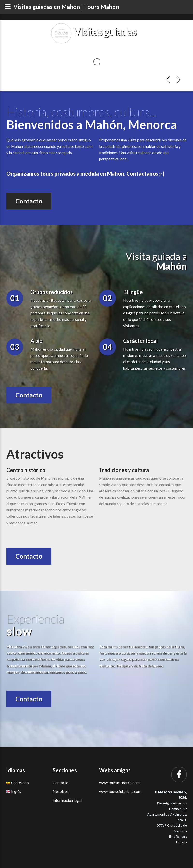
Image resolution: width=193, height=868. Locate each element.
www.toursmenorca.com (119, 783)
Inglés (14, 791)
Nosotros (61, 791)
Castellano (18, 783)
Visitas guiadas (105, 31)
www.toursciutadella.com (120, 791)
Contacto (29, 201)
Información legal (67, 800)
